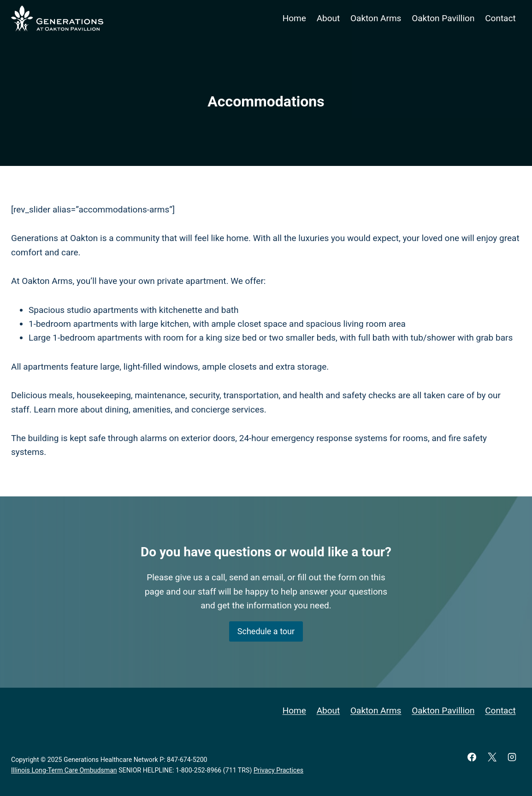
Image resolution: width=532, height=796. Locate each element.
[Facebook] (472, 757)
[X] (492, 757)
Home (294, 18)
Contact (500, 18)
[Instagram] (512, 757)
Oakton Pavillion (443, 18)
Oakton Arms (376, 18)
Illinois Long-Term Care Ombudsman (64, 770)
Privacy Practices (278, 770)
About (328, 18)
